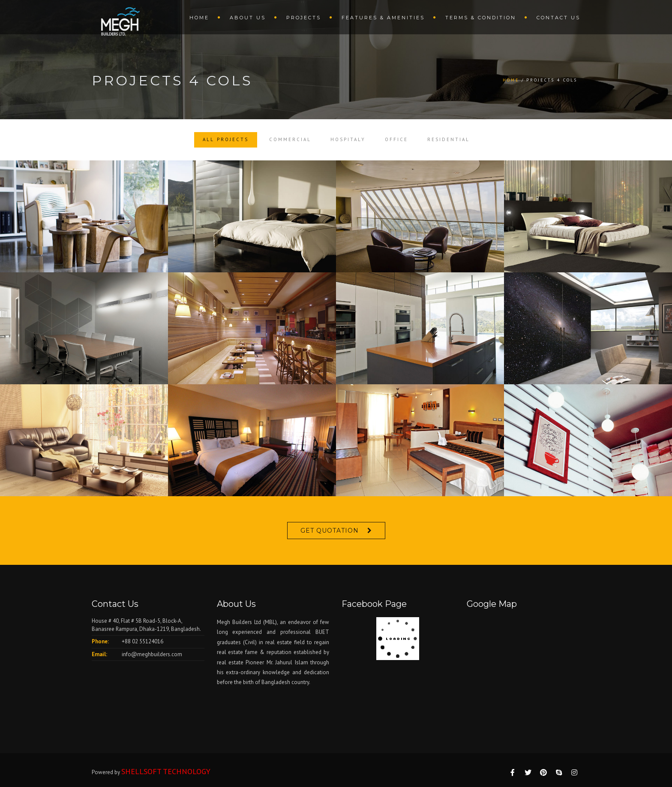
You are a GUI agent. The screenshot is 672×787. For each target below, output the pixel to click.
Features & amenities (383, 18)
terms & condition (481, 18)
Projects (304, 18)
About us (248, 18)
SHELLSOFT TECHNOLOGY (166, 771)
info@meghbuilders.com (152, 654)
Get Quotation (330, 531)
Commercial (290, 139)
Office (396, 139)
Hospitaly (348, 139)
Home (199, 18)
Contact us (558, 18)
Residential (448, 139)
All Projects (226, 139)
